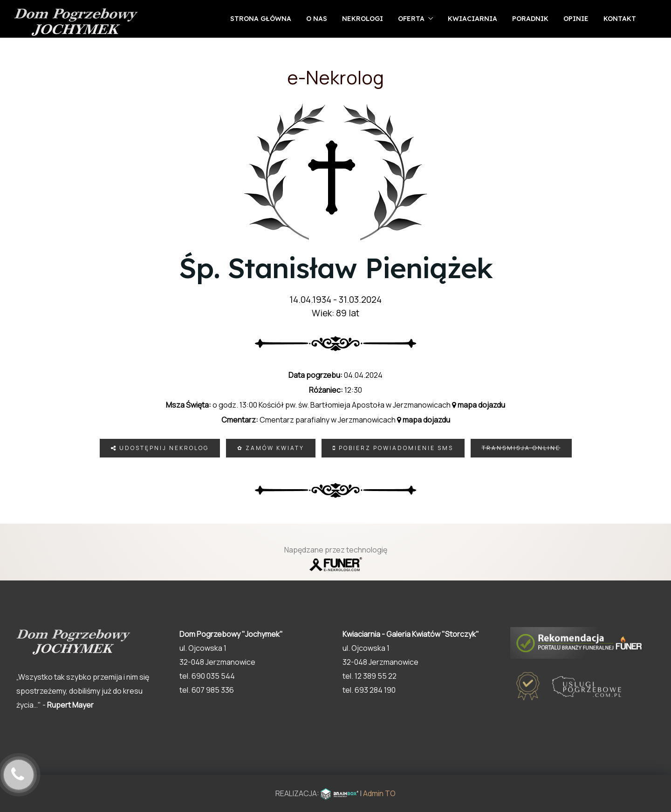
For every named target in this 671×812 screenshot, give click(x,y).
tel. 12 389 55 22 (370, 676)
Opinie (576, 19)
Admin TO (379, 793)
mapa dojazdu (479, 405)
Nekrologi (363, 19)
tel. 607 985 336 (207, 690)
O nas (317, 19)
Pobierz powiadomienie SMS (393, 448)
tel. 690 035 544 (207, 676)
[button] (643, 764)
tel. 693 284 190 (369, 690)
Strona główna (261, 19)
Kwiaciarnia (472, 19)
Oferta (411, 19)
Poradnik (530, 19)
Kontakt (620, 19)
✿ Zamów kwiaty (271, 448)
